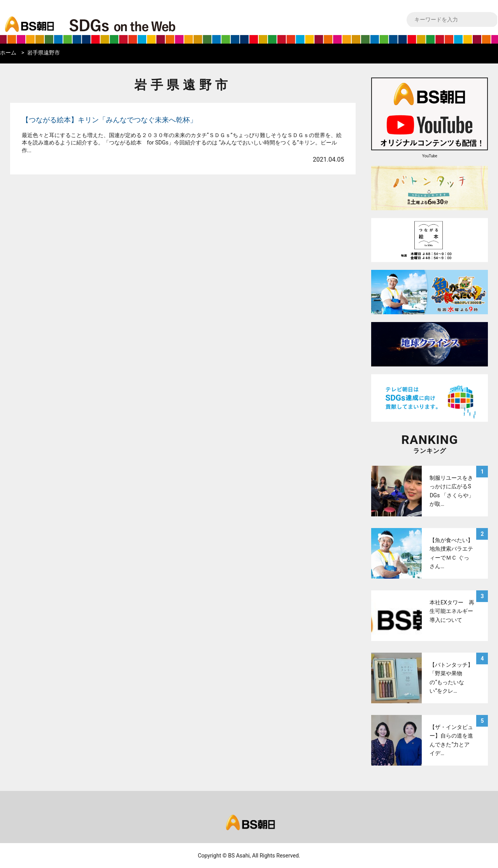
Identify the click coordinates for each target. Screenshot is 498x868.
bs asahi (28, 18)
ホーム (8, 53)
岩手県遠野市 (44, 53)
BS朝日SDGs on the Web (148, 25)
